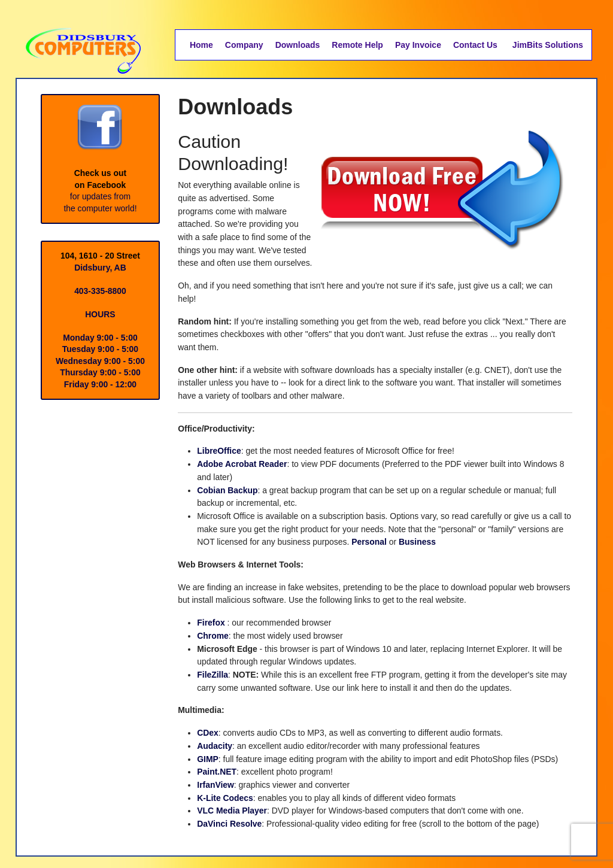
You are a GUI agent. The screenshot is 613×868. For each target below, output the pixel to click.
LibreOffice (219, 452)
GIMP (208, 761)
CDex (208, 735)
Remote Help (357, 45)
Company (244, 45)
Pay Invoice (418, 45)
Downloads (298, 45)
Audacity (215, 748)
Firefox (211, 625)
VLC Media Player (232, 814)
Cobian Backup (227, 491)
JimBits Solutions (548, 45)
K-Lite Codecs (225, 800)
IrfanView (216, 788)
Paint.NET (217, 775)
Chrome (213, 638)
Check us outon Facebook (100, 147)
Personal (385, 544)
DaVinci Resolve (230, 827)
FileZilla (213, 677)
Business (433, 544)
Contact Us (475, 45)
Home (201, 45)
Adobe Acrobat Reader (242, 465)
